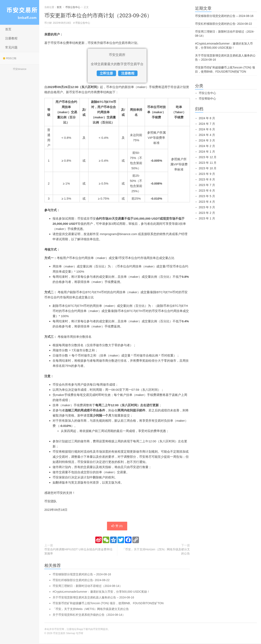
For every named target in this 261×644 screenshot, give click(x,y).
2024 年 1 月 (207, 152)
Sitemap (71, 634)
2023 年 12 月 (208, 157)
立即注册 (106, 73)
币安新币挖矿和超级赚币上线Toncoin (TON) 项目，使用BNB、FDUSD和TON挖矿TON (108, 604)
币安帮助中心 (207, 99)
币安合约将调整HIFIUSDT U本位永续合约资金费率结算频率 (78, 552)
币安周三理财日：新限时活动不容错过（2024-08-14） (87, 586)
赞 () (117, 526)
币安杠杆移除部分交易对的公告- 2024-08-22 (81, 580)
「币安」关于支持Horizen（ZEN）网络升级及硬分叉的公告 (156, 552)
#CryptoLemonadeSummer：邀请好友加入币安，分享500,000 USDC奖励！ (101, 592)
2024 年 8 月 (207, 118)
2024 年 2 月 (207, 146)
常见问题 (11, 47)
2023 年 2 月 (207, 213)
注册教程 (11, 38)
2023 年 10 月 (208, 168)
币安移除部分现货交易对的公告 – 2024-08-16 (82, 575)
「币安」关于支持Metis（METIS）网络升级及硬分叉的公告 (91, 609)
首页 (8, 29)
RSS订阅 (10, 58)
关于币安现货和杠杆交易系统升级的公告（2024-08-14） (89, 615)
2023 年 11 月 (208, 163)
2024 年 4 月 (207, 135)
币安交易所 (20, 12)
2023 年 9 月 (207, 174)
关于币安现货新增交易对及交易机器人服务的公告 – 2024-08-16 (93, 598)
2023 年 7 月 (207, 185)
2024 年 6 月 (207, 129)
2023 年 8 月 (207, 179)
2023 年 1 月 (207, 218)
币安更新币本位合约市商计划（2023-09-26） (98, 15)
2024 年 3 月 (207, 140)
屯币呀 (80, 634)
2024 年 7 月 (207, 124)
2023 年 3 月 (207, 207)
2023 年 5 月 (207, 196)
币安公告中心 (73, 7)
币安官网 (98, 630)
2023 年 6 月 (207, 191)
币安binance (20, 69)
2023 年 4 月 (207, 202)
